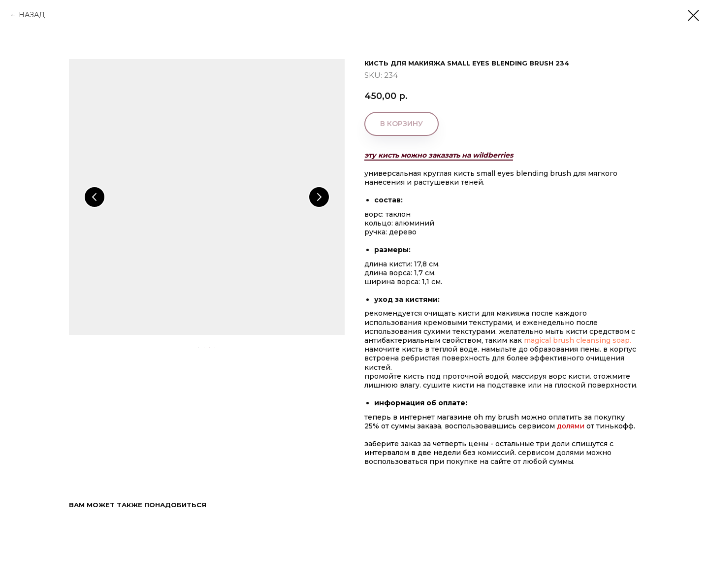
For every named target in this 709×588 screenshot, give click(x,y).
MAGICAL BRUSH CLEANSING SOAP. (579, 340)
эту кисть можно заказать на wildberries (439, 155)
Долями (572, 426)
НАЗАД (32, 15)
